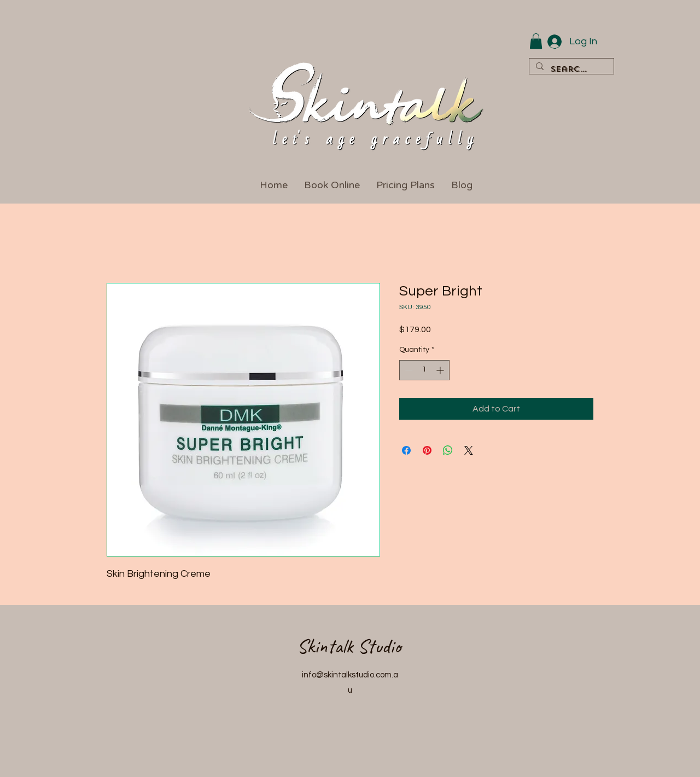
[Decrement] (408, 370)
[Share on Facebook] (406, 450)
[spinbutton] (424, 370)
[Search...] (570, 70)
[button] (536, 41)
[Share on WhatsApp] (448, 450)
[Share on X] (469, 450)
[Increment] (441, 370)
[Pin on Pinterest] (427, 450)
